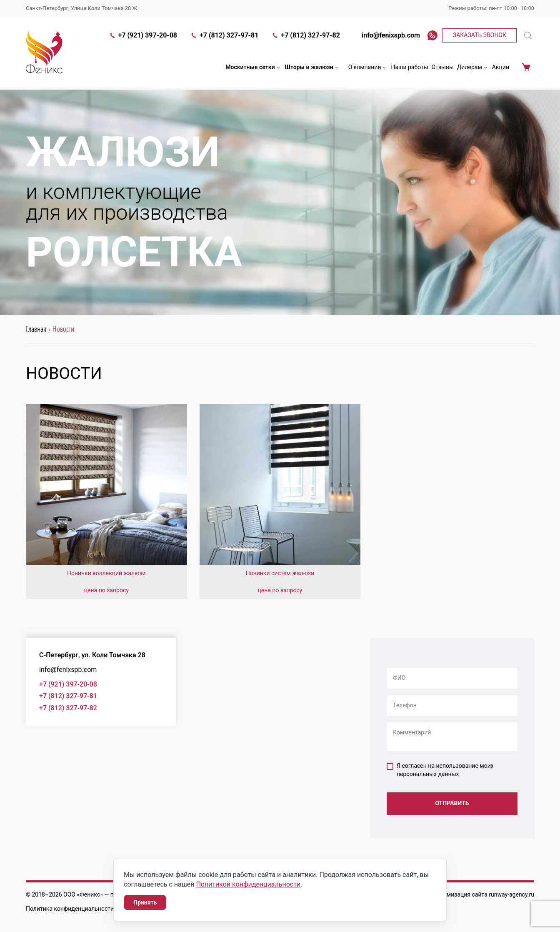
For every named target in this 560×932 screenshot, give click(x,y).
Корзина (526, 68)
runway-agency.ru (511, 894)
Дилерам (473, 68)
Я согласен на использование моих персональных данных (440, 770)
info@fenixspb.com (387, 36)
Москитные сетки (253, 68)
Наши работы (409, 68)
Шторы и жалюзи (312, 68)
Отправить (452, 804)
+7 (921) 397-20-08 (143, 36)
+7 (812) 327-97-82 (306, 36)
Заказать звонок (480, 36)
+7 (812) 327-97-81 (224, 36)
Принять (145, 902)
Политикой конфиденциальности (248, 884)
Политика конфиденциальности (70, 909)
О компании (368, 68)
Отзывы (443, 68)
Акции (501, 68)
